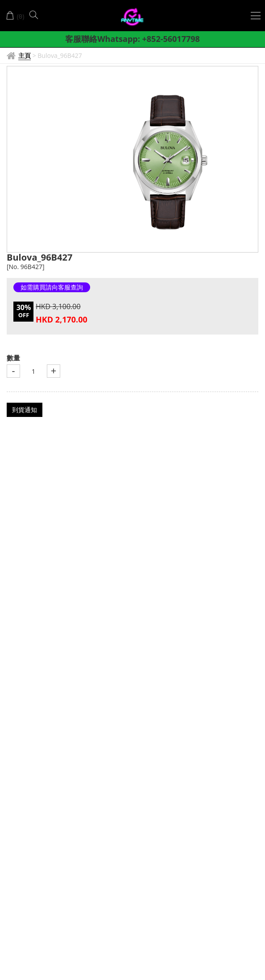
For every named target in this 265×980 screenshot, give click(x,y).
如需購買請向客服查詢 (52, 287)
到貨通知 (25, 410)
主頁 (25, 55)
